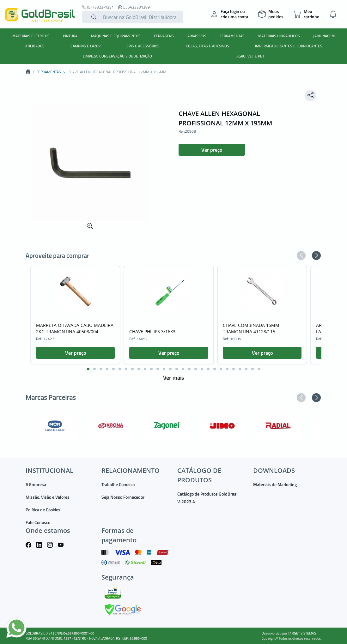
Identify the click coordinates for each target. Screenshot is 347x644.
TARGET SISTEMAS (302, 633)
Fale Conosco (38, 522)
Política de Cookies (43, 510)
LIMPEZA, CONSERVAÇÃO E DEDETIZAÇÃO (117, 56)
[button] (301, 256)
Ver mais (173, 378)
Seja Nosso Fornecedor (123, 497)
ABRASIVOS (197, 36)
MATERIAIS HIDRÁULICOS (279, 36)
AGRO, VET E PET (250, 56)
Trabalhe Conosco (118, 484)
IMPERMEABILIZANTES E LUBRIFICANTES (289, 46)
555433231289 (134, 7)
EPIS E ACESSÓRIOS (143, 46)
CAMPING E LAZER (85, 46)
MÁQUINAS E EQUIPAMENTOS (116, 36)
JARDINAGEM (324, 36)
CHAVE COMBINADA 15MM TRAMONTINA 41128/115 (251, 328)
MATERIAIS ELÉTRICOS (31, 36)
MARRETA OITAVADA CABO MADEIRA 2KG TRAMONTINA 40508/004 (75, 328)
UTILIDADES (35, 46)
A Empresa (36, 484)
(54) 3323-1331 (98, 7)
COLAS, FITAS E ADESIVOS (207, 46)
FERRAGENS (164, 36)
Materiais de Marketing (275, 484)
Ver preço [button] (212, 150)
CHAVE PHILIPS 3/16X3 (152, 331)
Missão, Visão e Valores (48, 497)
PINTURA (70, 36)
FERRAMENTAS (232, 36)
